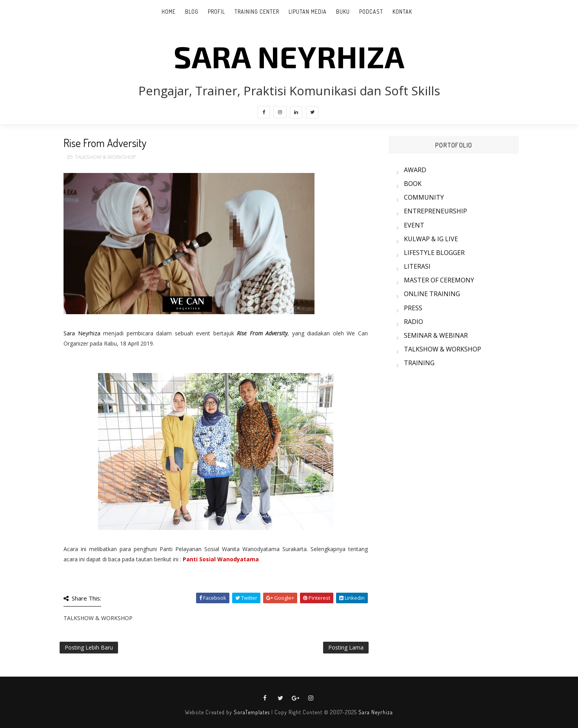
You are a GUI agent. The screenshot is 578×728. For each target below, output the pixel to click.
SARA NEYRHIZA (289, 56)
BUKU (343, 12)
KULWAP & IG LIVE (431, 239)
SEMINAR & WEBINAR (436, 335)
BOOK (413, 184)
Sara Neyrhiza (82, 333)
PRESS (413, 308)
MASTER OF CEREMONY (439, 280)
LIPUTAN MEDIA (308, 12)
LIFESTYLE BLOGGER (434, 253)
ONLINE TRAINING (432, 294)
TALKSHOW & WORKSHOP (105, 157)
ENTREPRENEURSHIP (435, 211)
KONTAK (402, 12)
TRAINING (419, 363)
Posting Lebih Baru (89, 647)
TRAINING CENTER (257, 12)
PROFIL (216, 12)
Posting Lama (346, 647)
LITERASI (417, 266)
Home (169, 12)
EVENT (414, 225)
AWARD (415, 170)
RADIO (414, 322)
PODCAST (371, 12)
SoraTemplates (252, 712)
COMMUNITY (424, 197)
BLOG (192, 12)
